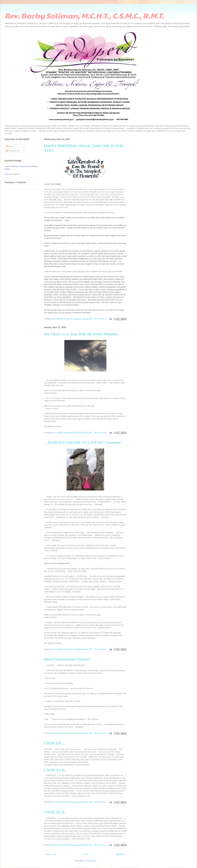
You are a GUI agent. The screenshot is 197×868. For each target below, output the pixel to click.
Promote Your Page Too (12, 174)
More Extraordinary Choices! (67, 659)
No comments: (100, 319)
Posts (10, 146)
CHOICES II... (56, 812)
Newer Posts (51, 854)
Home (86, 854)
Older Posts (120, 854)
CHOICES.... (54, 743)
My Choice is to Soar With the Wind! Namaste (81, 334)
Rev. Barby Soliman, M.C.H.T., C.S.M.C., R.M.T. (84, 15)
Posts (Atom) (91, 861)
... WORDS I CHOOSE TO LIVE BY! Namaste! (83, 442)
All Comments (13, 151)
